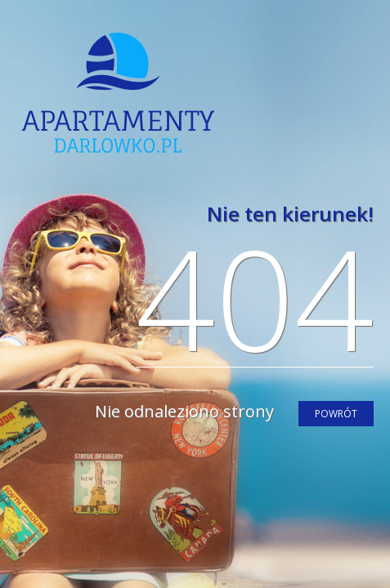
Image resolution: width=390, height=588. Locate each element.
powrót (336, 414)
